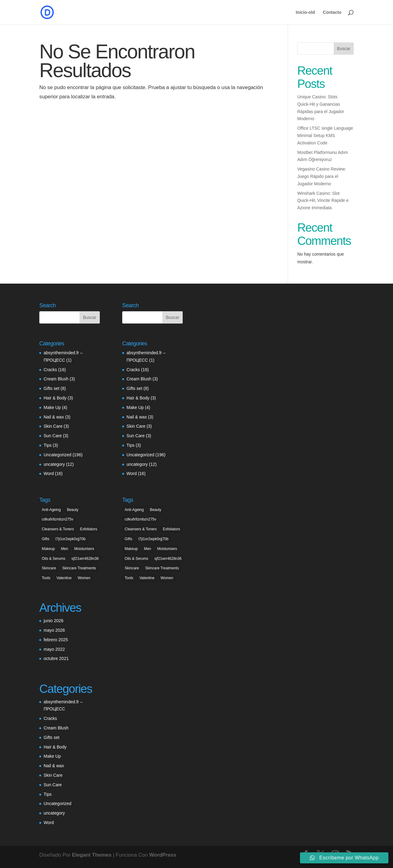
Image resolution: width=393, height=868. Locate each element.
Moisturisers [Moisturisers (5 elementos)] (84, 549)
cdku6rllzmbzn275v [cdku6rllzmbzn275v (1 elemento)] (58, 519)
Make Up (52, 407)
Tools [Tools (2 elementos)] (46, 578)
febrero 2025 (56, 640)
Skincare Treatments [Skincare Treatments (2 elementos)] (79, 568)
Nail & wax (54, 417)
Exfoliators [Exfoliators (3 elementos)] (88, 529)
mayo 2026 (54, 630)
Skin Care (53, 426)
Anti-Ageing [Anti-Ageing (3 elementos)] (51, 510)
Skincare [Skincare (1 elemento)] (49, 568)
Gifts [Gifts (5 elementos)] (46, 539)
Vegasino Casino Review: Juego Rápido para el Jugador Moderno (322, 176)
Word (49, 473)
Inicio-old (305, 12)
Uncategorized (57, 455)
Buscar (344, 49)
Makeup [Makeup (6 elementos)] (48, 549)
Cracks (50, 370)
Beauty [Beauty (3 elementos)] (73, 510)
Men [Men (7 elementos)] (65, 549)
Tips (48, 445)
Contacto (332, 12)
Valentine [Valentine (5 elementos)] (64, 578)
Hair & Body (55, 398)
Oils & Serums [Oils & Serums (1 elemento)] (54, 559)
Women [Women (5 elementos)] (84, 578)
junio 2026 (54, 621)
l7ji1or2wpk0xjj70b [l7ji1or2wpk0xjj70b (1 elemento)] (71, 539)
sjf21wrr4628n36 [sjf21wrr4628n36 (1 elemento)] (85, 559)
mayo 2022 (54, 649)
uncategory (54, 464)
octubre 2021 (56, 658)
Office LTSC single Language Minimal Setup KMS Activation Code (325, 136)
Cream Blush (56, 379)
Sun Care (53, 436)
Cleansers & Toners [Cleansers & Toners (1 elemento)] (58, 529)
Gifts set (51, 388)
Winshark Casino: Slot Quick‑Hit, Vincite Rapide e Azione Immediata (323, 201)
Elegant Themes (92, 855)
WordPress (163, 855)
